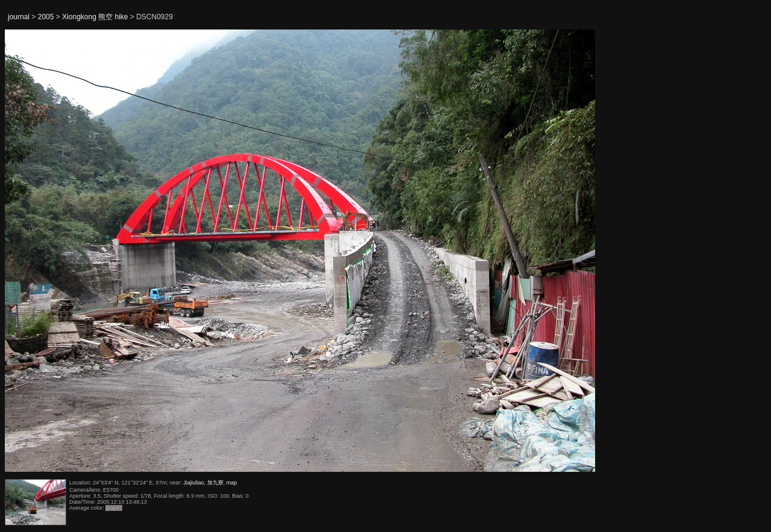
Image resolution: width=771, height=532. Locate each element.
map (232, 483)
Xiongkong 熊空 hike (95, 17)
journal (19, 17)
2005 (46, 17)
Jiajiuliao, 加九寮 (203, 483)
